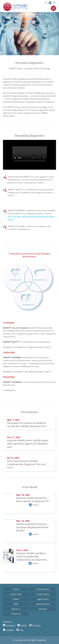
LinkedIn (9, 630)
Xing (20, 630)
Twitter (22, 625)
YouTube (35, 625)
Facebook (9, 625)
